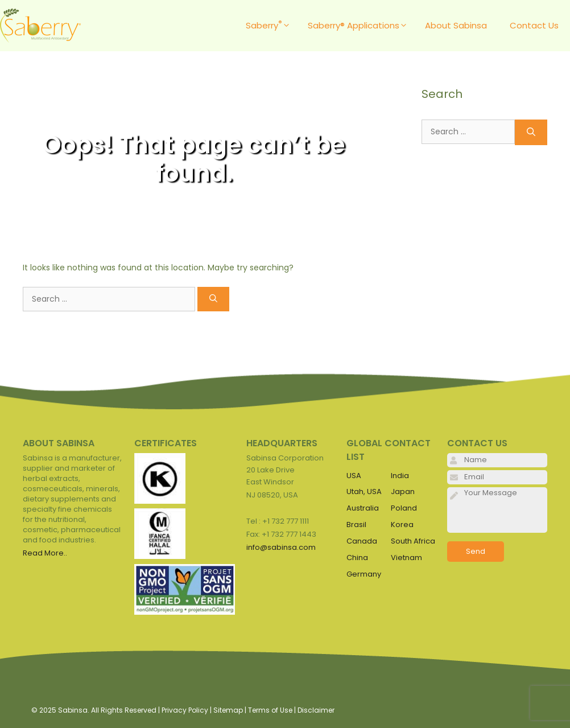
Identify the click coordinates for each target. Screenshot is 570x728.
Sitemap (228, 710)
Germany (364, 574)
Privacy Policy (185, 710)
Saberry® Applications (361, 26)
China (357, 558)
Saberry (271, 26)
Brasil (356, 525)
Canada (362, 541)
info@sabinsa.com (281, 547)
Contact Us (534, 25)
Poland (404, 508)
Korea (402, 525)
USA (354, 476)
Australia (363, 508)
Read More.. (45, 553)
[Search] (213, 299)
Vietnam (406, 558)
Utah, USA (364, 491)
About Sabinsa (456, 25)
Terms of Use (270, 710)
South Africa (413, 541)
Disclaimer (316, 710)
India (400, 476)
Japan (403, 491)
